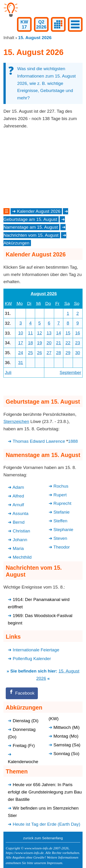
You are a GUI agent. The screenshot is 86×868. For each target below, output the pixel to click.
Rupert (60, 495)
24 (21, 353)
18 (30, 343)
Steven (60, 538)
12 (40, 333)
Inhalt (9, 38)
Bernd (19, 522)
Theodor (62, 547)
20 (49, 343)
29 (68, 353)
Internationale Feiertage (36, 650)
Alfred (18, 496)
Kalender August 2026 (39, 211)
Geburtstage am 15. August (30, 219)
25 (30, 353)
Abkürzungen (16, 243)
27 (49, 353)
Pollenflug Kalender (32, 659)
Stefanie (61, 512)
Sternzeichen (16, 421)
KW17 (24, 24)
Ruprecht (62, 503)
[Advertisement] (43, 168)
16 (78, 333)
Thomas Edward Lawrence (39, 441)
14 (59, 333)
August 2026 (44, 294)
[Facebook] (22, 693)
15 (68, 333)
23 (78, 343)
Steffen (60, 521)
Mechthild (22, 557)
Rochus (61, 486)
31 (21, 363)
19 (40, 343)
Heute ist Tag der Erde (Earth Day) (47, 824)
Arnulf (18, 505)
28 (59, 353)
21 (59, 343)
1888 (73, 441)
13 (49, 333)
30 (78, 353)
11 (30, 333)
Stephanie (63, 530)
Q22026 (41, 24)
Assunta (21, 513)
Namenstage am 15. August (31, 227)
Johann (20, 540)
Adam (18, 487)
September (70, 372)
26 (40, 353)
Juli (8, 372)
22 (68, 343)
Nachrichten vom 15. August (31, 235)
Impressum (54, 863)
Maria (18, 548)
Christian (22, 531)
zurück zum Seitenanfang (43, 838)
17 (21, 343)
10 (21, 333)
